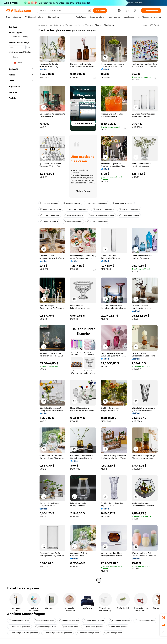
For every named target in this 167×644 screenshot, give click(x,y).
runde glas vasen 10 (49, 222)
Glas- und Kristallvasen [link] (105, 25)
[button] (90, 11)
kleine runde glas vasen (20, 627)
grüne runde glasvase (93, 627)
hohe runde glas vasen (97, 222)
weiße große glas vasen (51, 209)
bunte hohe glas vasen (145, 621)
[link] (163, 618)
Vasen (88, 25)
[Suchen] (100, 11)
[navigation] (21, 303)
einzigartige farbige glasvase (101, 215)
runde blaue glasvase (44, 621)
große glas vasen (70, 627)
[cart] (128, 11)
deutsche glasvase (49, 203)
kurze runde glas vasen (103, 209)
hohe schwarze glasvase (88, 633)
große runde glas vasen (96, 203)
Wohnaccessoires (73, 25)
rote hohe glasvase (113, 633)
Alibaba (42, 25)
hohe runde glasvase (50, 215)
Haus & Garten (55, 25)
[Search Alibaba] (63, 11)
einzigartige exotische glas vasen (23, 633)
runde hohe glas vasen (94, 621)
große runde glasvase (129, 215)
